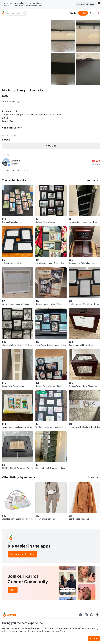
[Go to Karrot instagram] (86, 615)
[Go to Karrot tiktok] (97, 615)
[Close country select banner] (99, 3)
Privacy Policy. (59, 631)
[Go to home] (3, 13)
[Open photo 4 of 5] (63, 69)
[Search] (25, 13)
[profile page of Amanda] (6, 162)
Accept (94, 638)
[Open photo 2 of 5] (63, 36)
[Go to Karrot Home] (10, 615)
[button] (92, 180)
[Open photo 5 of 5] (88, 69)
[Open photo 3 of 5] (88, 36)
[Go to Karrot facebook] (81, 615)
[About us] (91, 13)
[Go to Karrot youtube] (92, 615)
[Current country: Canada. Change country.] (97, 13)
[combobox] (14, 13)
